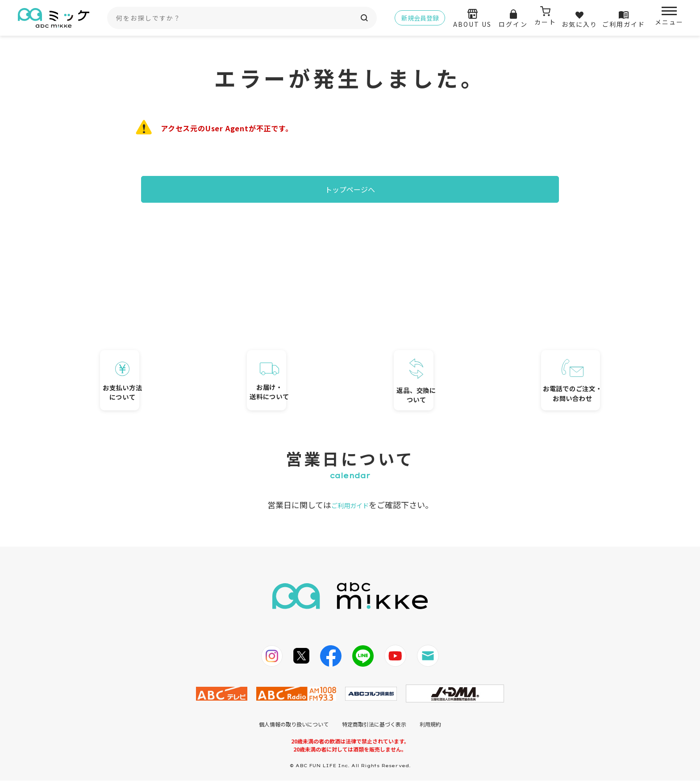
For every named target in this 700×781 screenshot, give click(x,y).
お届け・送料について (285, 365)
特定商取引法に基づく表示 (374, 725)
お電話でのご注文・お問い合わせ (544, 362)
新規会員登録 (420, 18)
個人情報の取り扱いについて (294, 725)
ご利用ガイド (350, 505)
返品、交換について (415, 361)
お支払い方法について (156, 363)
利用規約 (430, 725)
